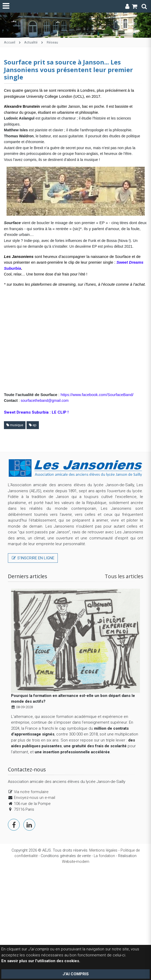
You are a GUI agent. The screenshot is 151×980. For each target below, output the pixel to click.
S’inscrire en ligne (33, 558)
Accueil (10, 42)
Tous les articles (124, 576)
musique (15, 425)
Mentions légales (103, 850)
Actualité (31, 42)
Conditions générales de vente (66, 856)
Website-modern (76, 862)
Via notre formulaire (31, 792)
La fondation (104, 856)
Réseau (52, 42)
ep (33, 425)
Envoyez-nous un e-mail (35, 798)
